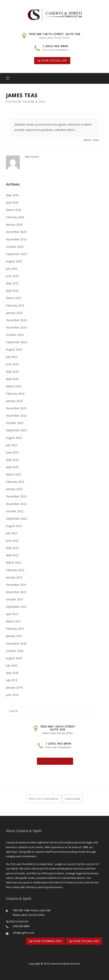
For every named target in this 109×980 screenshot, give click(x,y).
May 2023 (12, 460)
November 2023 (16, 416)
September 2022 (16, 519)
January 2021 (14, 636)
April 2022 (12, 555)
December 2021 (16, 585)
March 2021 (14, 621)
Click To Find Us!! (17, 921)
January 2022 (14, 577)
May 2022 (12, 548)
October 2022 (15, 511)
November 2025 (16, 239)
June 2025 (12, 276)
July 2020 (12, 665)
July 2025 (12, 269)
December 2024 (16, 320)
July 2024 (12, 357)
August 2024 (14, 349)
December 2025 (16, 232)
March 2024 (14, 386)
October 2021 (15, 599)
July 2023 (12, 445)
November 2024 (16, 327)
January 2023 (14, 489)
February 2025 (15, 305)
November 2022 (16, 504)
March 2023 (14, 474)
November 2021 (16, 592)
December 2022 (16, 496)
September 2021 (16, 607)
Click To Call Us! (52, 60)
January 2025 (14, 313)
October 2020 (15, 651)
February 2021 (15, 629)
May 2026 (12, 195)
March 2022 (14, 562)
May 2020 (12, 673)
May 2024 (12, 372)
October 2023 (15, 423)
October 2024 (15, 335)
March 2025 (14, 298)
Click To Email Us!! (46, 941)
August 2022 (14, 526)
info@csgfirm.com (23, 933)
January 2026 (14, 224)
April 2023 (12, 467)
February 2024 (15, 394)
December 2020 (16, 643)
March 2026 (14, 210)
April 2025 (12, 291)
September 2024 (16, 342)
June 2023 (12, 452)
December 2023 (16, 408)
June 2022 (12, 540)
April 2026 (12, 202)
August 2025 (14, 261)
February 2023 (15, 482)
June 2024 (12, 364)
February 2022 (15, 570)
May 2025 (12, 283)
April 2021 (12, 614)
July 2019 (12, 680)
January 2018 (14, 687)
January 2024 (14, 401)
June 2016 (12, 695)
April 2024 (12, 379)
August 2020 (14, 658)
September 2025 (16, 254)
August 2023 (14, 438)
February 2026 (15, 217)
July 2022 (12, 533)
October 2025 (15, 247)
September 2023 (16, 430)
